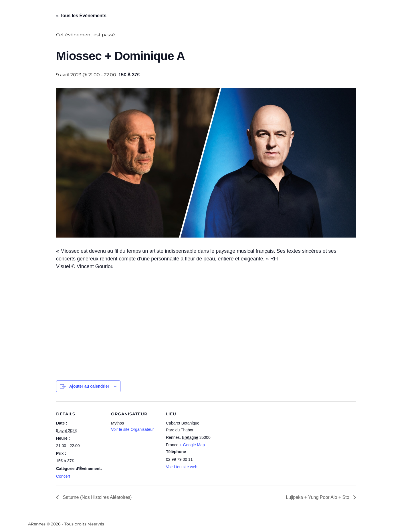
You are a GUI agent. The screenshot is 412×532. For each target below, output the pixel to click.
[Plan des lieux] (251, 441)
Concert (63, 476)
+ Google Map (192, 445)
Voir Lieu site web (182, 467)
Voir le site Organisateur (132, 429)
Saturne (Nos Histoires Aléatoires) (97, 497)
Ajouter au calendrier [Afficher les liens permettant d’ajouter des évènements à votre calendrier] (89, 386)
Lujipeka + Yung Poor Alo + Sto (318, 497)
